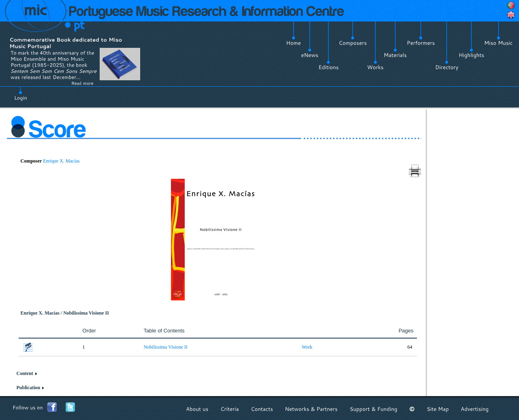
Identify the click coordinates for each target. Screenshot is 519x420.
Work (307, 347)
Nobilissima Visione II (165, 347)
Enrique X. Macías (61, 161)
